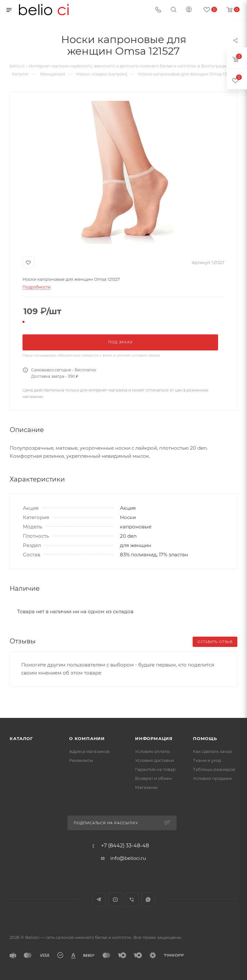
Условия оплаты (152, 751)
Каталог (21, 738)
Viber (132, 900)
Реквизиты (81, 760)
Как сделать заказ (212, 751)
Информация (154, 738)
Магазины (146, 787)
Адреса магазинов (89, 751)
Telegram (99, 900)
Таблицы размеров (214, 769)
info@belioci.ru (128, 858)
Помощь (205, 738)
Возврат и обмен (154, 778)
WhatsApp (148, 900)
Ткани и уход (207, 760)
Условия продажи (212, 778)
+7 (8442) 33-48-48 (125, 846)
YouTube (115, 900)
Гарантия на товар (155, 769)
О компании (87, 738)
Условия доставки (155, 760)
